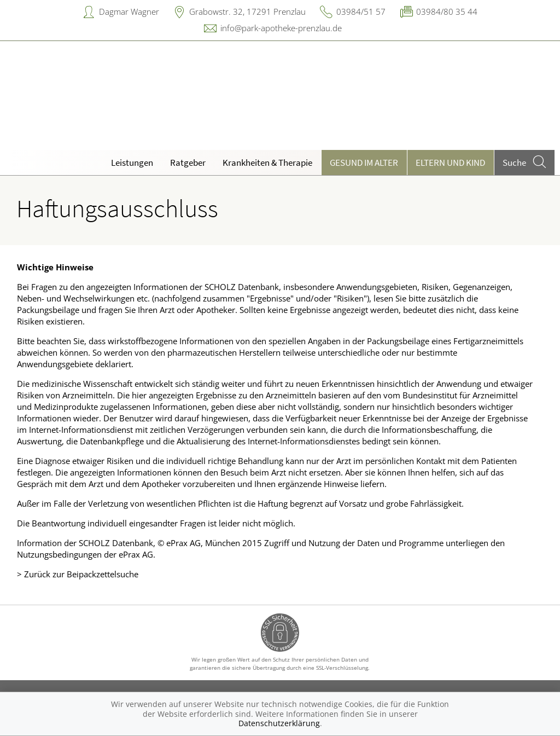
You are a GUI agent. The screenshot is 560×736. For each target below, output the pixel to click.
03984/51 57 (361, 11)
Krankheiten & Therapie (267, 163)
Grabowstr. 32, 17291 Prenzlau (247, 11)
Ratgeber (188, 163)
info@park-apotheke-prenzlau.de (281, 28)
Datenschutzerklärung (279, 723)
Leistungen (132, 163)
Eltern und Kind (450, 163)
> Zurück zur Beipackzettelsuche (78, 574)
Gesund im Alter (364, 163)
